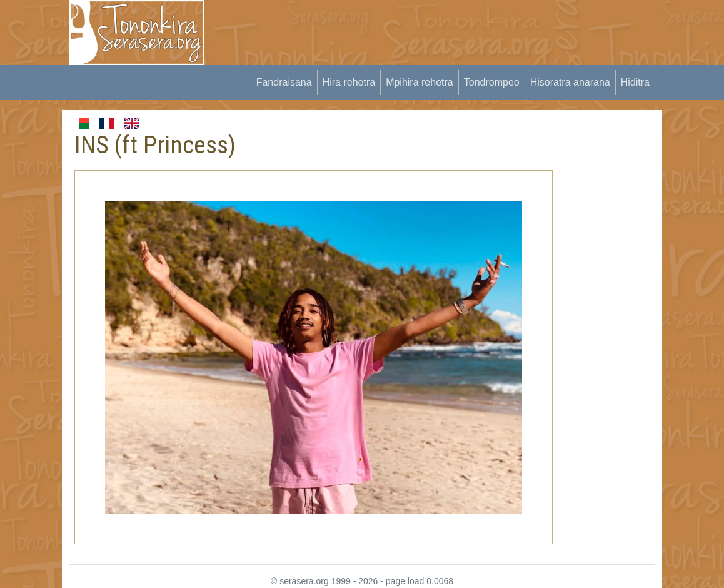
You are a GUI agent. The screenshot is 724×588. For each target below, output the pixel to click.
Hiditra (635, 82)
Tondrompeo (492, 82)
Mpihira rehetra (420, 82)
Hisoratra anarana (570, 82)
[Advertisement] (447, 28)
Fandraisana (284, 82)
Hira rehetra (349, 82)
